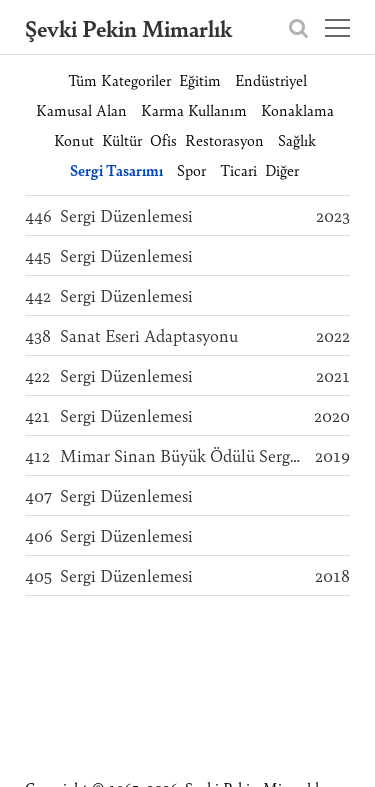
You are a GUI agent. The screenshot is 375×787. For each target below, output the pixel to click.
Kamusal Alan (81, 109)
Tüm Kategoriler (119, 79)
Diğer (282, 169)
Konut (74, 139)
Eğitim (200, 79)
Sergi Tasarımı (116, 169)
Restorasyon (224, 139)
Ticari (238, 169)
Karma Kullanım (194, 109)
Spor (191, 169)
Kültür (122, 139)
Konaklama (297, 109)
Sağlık (297, 139)
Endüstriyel (271, 79)
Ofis (163, 139)
